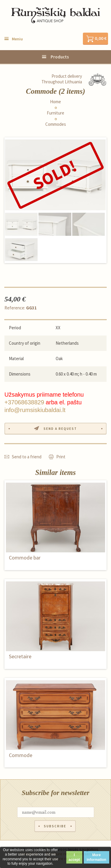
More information (96, 857)
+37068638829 (24, 402)
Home (55, 102)
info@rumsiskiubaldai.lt (35, 410)
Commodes (56, 124)
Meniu (17, 39)
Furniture (55, 113)
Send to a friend (27, 457)
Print (61, 457)
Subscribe (55, 826)
